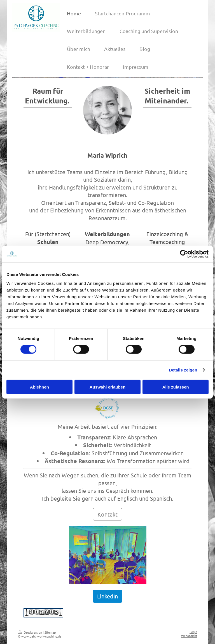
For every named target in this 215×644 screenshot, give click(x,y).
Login (193, 632)
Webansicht (189, 636)
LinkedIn (107, 596)
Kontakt (107, 514)
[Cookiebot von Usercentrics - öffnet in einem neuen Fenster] (184, 254)
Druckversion (30, 632)
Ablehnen (39, 387)
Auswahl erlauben (107, 387)
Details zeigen (183, 370)
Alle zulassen (176, 387)
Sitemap (50, 632)
